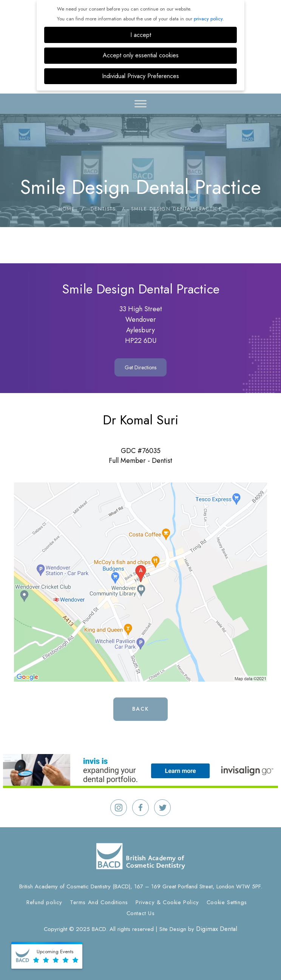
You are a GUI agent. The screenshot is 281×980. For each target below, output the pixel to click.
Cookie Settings (227, 902)
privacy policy (208, 19)
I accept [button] (141, 35)
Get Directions (140, 367)
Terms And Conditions (99, 902)
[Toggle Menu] (140, 104)
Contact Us (141, 913)
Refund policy (44, 902)
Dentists (103, 209)
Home (67, 209)
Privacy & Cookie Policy (167, 902)
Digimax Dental (217, 929)
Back (140, 709)
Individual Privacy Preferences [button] (140, 76)
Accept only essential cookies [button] (141, 55)
